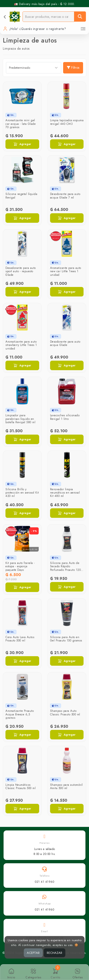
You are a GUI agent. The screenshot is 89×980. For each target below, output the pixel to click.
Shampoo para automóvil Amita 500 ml (66, 786)
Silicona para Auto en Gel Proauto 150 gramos (66, 639)
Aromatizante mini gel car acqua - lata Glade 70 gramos (21, 124)
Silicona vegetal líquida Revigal (21, 196)
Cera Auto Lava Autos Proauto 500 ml (20, 639)
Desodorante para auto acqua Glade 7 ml (65, 196)
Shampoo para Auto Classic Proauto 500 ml (65, 713)
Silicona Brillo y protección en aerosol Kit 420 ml (22, 493)
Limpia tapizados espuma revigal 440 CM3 (67, 122)
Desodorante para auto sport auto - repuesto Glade (21, 271)
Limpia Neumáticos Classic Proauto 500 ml (21, 786)
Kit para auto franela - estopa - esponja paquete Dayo (20, 566)
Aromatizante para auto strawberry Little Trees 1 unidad (21, 345)
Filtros (73, 68)
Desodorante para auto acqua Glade (65, 343)
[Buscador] (48, 17)
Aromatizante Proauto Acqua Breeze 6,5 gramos (20, 714)
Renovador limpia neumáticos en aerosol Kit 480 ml (65, 493)
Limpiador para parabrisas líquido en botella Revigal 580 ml (20, 419)
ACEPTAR (33, 953)
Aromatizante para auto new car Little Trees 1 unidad (66, 271)
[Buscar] (80, 17)
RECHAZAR (54, 953)
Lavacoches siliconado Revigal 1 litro (65, 417)
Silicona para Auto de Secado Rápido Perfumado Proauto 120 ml (66, 568)
